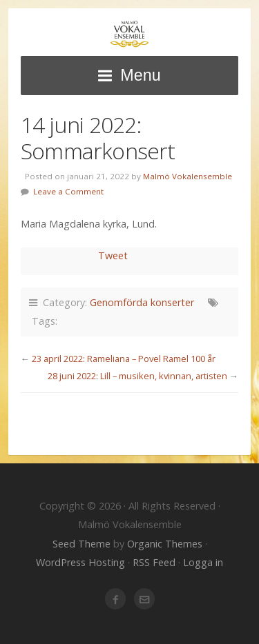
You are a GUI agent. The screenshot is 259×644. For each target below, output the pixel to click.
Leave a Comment (68, 191)
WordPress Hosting (80, 562)
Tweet (113, 255)
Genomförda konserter (142, 302)
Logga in (203, 562)
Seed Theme (81, 544)
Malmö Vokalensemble (129, 34)
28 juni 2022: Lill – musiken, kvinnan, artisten (137, 376)
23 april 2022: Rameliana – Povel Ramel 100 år (124, 359)
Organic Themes (165, 544)
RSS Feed (154, 562)
